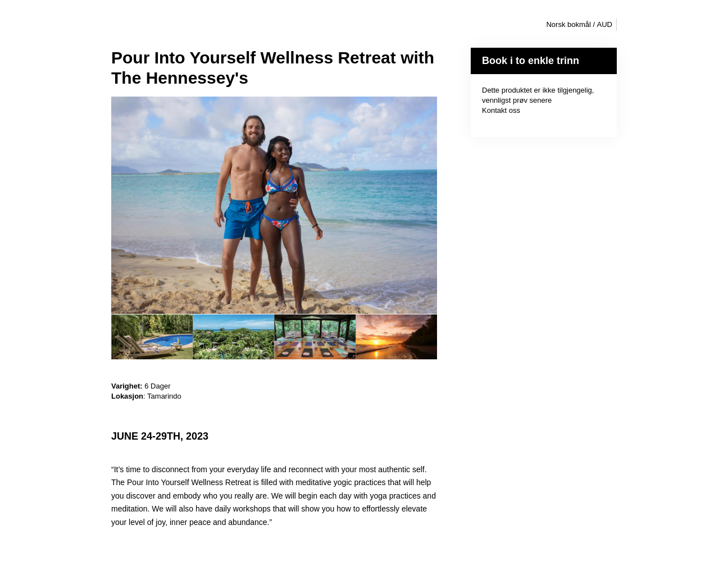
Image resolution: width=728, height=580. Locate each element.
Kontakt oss (501, 110)
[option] (152, 337)
